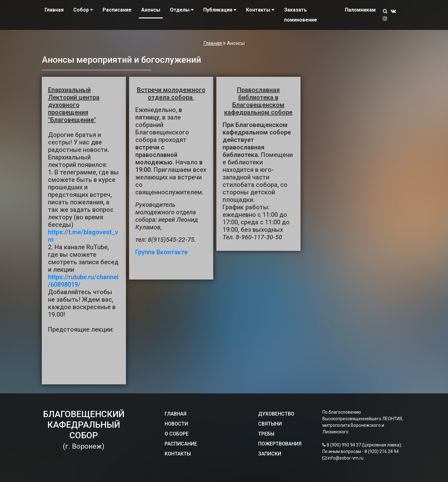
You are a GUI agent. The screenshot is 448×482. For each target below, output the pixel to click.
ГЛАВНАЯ (176, 414)
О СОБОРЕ (177, 434)
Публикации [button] (220, 10)
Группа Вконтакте (161, 252)
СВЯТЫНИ (270, 424)
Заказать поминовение (301, 15)
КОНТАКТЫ (178, 454)
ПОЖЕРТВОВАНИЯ (280, 444)
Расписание (117, 10)
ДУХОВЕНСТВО (276, 414)
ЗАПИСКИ (270, 454)
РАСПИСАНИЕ (181, 444)
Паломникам (360, 10)
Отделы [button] (182, 10)
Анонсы (151, 10)
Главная (54, 10)
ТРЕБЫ (266, 434)
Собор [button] (83, 10)
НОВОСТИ (176, 424)
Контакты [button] (260, 10)
